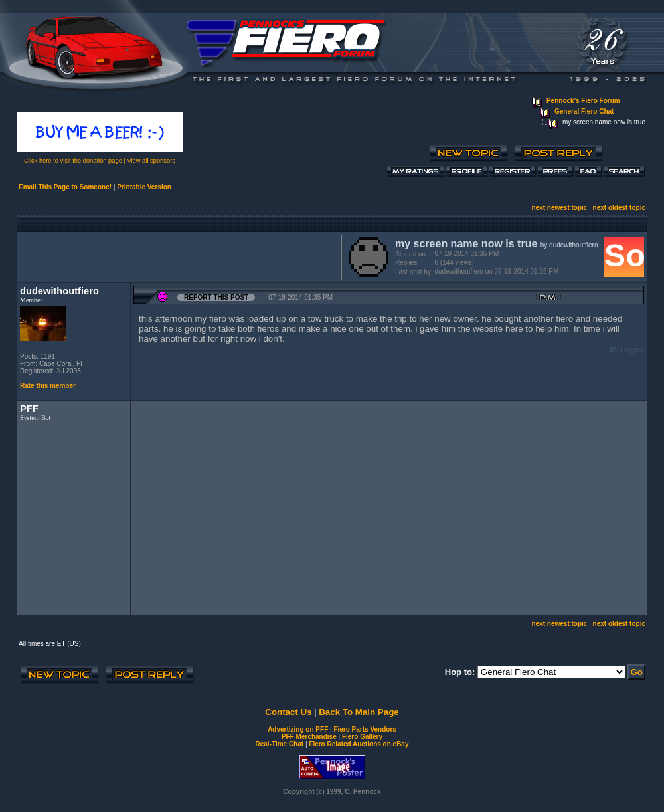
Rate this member (48, 386)
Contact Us (288, 712)
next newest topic (559, 208)
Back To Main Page (359, 712)
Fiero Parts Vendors (365, 729)
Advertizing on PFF (298, 729)
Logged (632, 350)
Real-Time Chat (280, 744)
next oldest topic (619, 208)
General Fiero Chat (584, 111)
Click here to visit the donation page (73, 161)
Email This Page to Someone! (65, 187)
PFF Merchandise (309, 737)
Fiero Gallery (362, 737)
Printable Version (144, 187)
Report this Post (216, 297)
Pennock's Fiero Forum (583, 101)
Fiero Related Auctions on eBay (359, 744)
